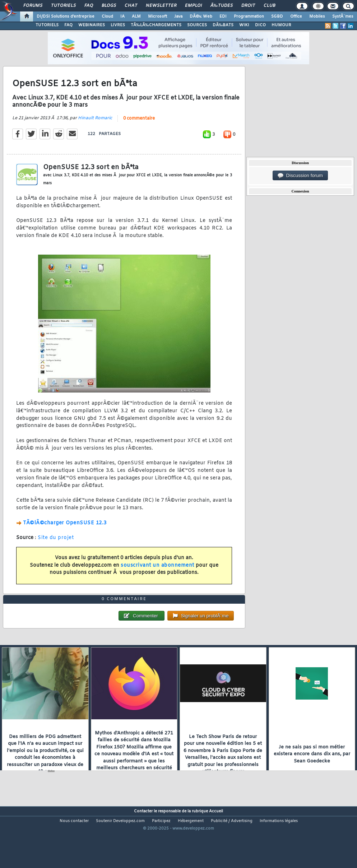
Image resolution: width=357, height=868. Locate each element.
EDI (223, 17)
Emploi (193, 6)
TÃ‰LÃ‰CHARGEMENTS (156, 25)
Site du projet (56, 547)
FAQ (89, 6)
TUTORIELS (47, 25)
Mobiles (317, 17)
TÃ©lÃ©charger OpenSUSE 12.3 (65, 532)
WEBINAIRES (92, 25)
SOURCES (197, 25)
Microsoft (157, 17)
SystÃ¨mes (343, 17)
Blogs (109, 6)
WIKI (244, 25)
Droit (248, 6)
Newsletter (161, 6)
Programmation (249, 17)
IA (122, 17)
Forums (33, 6)
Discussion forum (300, 176)
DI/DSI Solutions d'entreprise (66, 17)
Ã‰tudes (222, 6)
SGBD (277, 17)
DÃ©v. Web (201, 17)
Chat (131, 6)
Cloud (107, 17)
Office (296, 17)
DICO (260, 25)
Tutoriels (63, 6)
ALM (136, 17)
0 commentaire (139, 127)
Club (269, 6)
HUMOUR (281, 25)
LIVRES (118, 25)
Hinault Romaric (95, 127)
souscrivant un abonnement (157, 574)
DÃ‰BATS (223, 25)
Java (178, 17)
